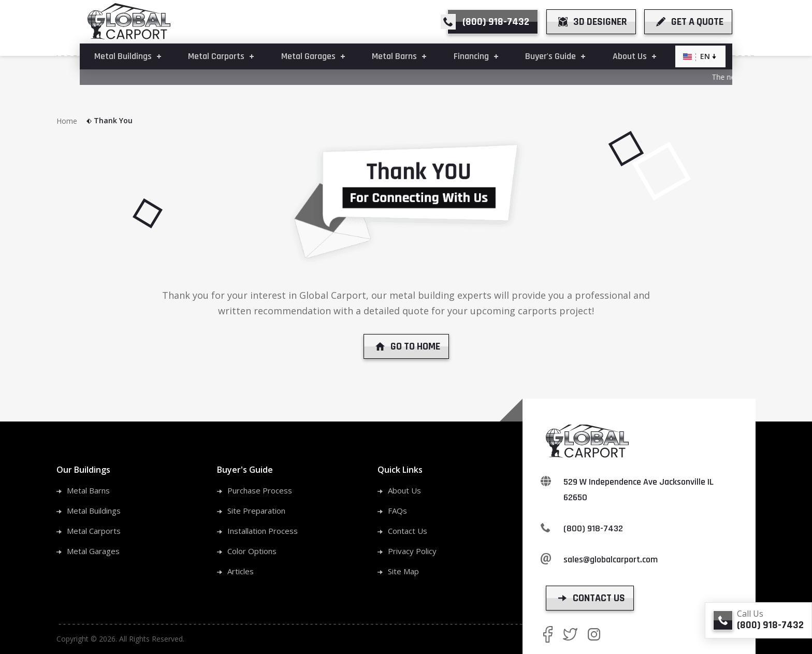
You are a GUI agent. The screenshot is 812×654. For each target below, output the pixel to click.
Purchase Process (260, 490)
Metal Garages (93, 551)
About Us (404, 490)
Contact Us (408, 531)
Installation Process (263, 531)
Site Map (403, 571)
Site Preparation (256, 511)
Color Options (252, 551)
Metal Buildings (94, 511)
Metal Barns (88, 490)
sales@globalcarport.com (611, 559)
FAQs (397, 511)
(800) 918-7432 (593, 528)
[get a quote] (688, 22)
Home (75, 121)
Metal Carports (94, 531)
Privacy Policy (412, 551)
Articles (241, 571)
